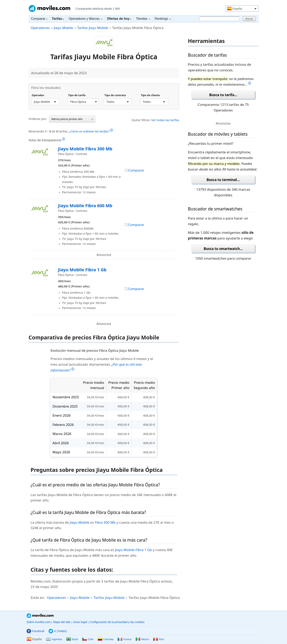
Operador (38, 95)
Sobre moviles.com (39, 622)
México (142, 639)
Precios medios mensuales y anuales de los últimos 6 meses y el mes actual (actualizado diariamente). (102, 364)
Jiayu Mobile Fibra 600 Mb (85, 205)
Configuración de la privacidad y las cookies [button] (117, 622)
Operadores (40, 28)
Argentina (54, 639)
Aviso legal (80, 622)
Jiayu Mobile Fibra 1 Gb (82, 270)
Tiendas (143, 19)
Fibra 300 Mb (105, 522)
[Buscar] (219, 19)
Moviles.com (49, 8)
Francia (124, 639)
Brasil (72, 639)
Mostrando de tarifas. (71, 131)
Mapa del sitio (62, 622)
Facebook (35, 631)
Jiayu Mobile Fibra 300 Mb (85, 149)
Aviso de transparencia (47, 140)
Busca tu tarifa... (223, 95)
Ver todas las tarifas (165, 120)
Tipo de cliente (150, 95)
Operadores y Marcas (85, 19)
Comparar (39, 19)
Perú (158, 639)
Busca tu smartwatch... (223, 249)
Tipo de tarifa (77, 95)
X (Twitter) (58, 631)
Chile (88, 639)
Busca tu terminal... (223, 180)
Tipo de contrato (115, 95)
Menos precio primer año (72, 119)
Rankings (163, 19)
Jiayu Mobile (63, 28)
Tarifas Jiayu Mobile (93, 28)
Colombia (106, 639)
